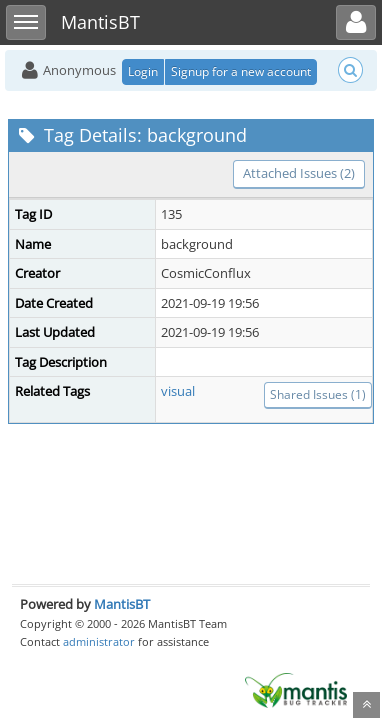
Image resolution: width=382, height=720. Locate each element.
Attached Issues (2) (299, 173)
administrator (99, 641)
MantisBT (122, 604)
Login (143, 71)
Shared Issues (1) (318, 394)
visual (178, 391)
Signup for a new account (241, 71)
